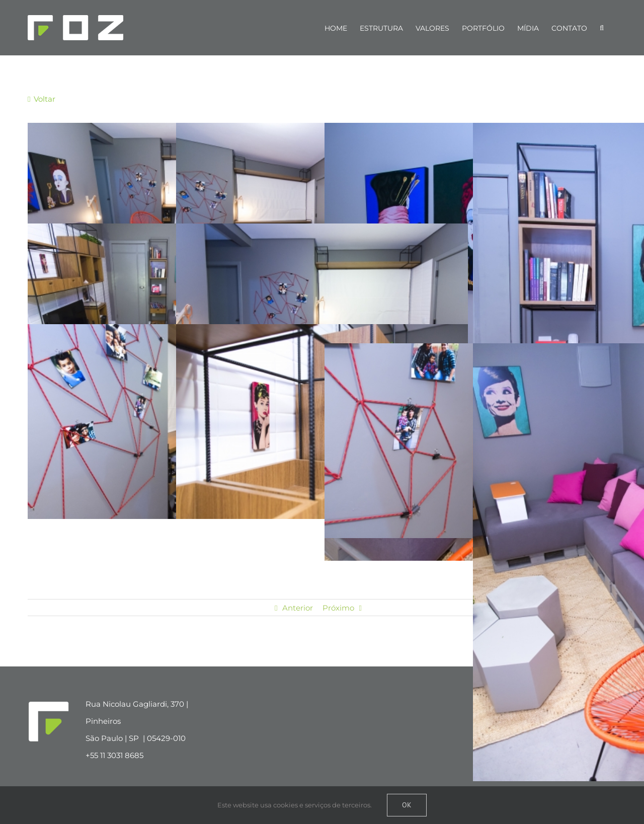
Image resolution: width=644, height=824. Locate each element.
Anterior (298, 608)
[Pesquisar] (602, 28)
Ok (407, 805)
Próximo (338, 608)
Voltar (44, 99)
